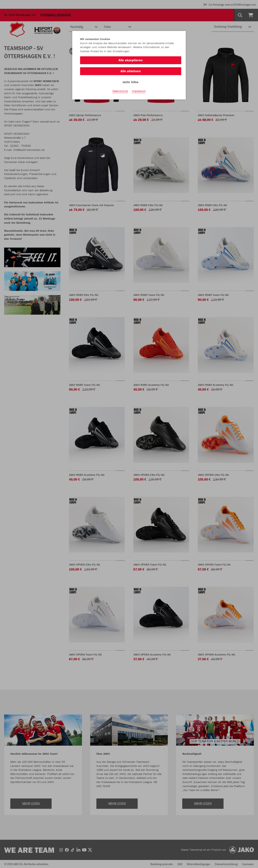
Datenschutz (120, 91)
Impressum (139, 91)
